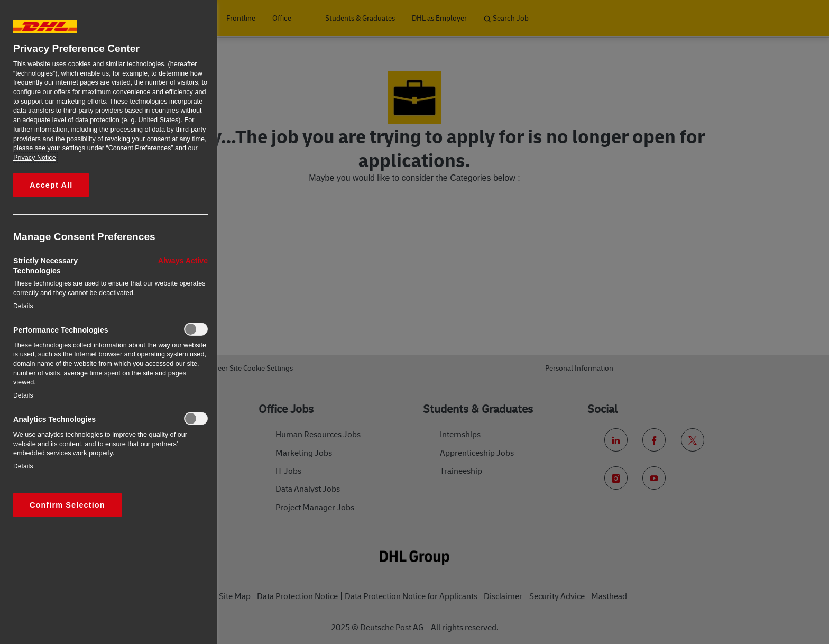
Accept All (51, 185)
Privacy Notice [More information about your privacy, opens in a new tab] (35, 158)
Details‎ (23, 306)
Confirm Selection (67, 505)
